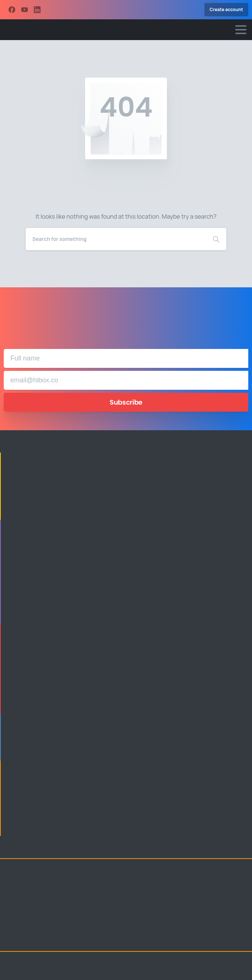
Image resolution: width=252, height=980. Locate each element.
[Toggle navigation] (241, 30)
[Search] (116, 239)
